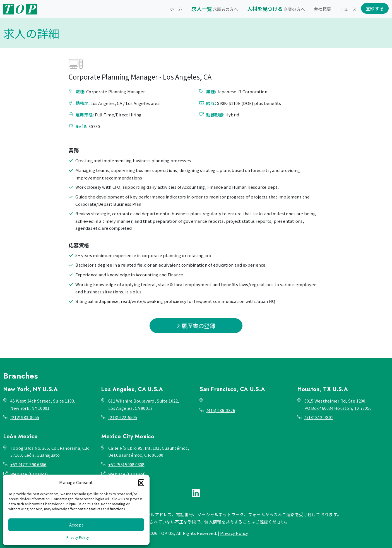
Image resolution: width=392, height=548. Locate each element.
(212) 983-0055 (25, 417)
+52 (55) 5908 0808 (126, 464)
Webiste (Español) (29, 474)
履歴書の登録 (196, 326)
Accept (76, 525)
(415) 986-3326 (221, 410)
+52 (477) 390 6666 (28, 464)
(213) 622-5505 (123, 417)
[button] (141, 482)
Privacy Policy (78, 537)
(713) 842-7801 (319, 417)
